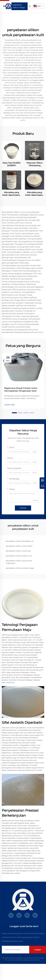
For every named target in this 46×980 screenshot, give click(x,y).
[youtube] (35, 915)
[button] (14, 413)
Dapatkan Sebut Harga (19, 6)
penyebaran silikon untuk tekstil (19, 546)
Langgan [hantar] (38, 950)
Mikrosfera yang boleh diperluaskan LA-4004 (34, 194)
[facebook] (11, 915)
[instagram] (27, 915)
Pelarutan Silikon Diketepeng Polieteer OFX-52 (35, 164)
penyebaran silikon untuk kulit (18, 551)
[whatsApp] (43, 480)
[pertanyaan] (43, 486)
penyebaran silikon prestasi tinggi (20, 568)
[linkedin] (19, 915)
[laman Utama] (8, 6)
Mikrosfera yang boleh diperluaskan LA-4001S (12, 194)
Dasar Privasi (35, 960)
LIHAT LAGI (9, 405)
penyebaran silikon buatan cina (19, 556)
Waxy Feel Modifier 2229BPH (12, 164)
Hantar (23, 508)
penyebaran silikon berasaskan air (20, 541)
